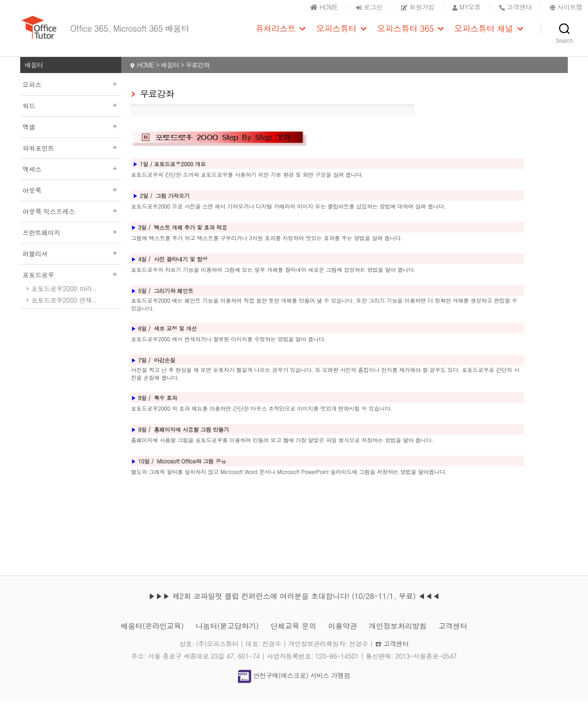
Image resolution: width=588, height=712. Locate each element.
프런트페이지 (71, 243)
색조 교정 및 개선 (175, 339)
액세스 (71, 180)
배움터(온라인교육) (152, 636)
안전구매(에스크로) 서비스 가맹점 (294, 686)
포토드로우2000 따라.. (64, 299)
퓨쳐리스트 (276, 34)
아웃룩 (71, 201)
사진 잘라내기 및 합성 (181, 269)
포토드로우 (71, 285)
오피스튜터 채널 (484, 34)
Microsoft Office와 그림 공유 (192, 472)
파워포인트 (71, 158)
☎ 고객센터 (392, 654)
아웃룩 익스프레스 (71, 222)
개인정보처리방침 (398, 636)
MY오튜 (467, 7)
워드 (71, 116)
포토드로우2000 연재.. (64, 311)
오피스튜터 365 (405, 34)
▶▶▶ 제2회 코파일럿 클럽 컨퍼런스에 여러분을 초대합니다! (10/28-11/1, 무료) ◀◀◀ (294, 607)
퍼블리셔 (71, 264)
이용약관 (342, 636)
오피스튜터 (336, 34)
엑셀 (71, 137)
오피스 (71, 95)
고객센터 (453, 636)
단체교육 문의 (293, 636)
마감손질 (165, 370)
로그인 (369, 7)
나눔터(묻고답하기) (227, 636)
